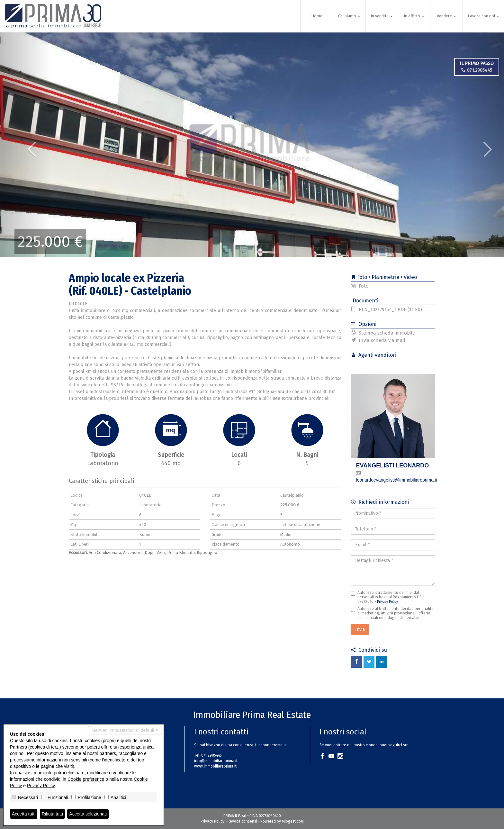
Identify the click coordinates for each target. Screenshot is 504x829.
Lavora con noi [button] (483, 16)
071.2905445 (477, 70)
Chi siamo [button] (349, 16)
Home (317, 16)
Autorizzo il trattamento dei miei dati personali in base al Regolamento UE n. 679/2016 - (388, 597)
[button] (25, 145)
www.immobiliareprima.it (215, 766)
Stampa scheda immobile (383, 333)
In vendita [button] (382, 16)
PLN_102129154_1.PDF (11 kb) (387, 309)
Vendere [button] (446, 16)
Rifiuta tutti (52, 814)
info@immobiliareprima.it (216, 761)
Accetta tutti (24, 814)
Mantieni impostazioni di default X (125, 730)
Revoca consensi (242, 821)
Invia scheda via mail (378, 340)
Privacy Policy (387, 602)
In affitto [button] (414, 16)
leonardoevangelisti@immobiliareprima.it (397, 480)
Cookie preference (86, 779)
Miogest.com (293, 821)
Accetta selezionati (88, 814)
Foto (360, 286)
